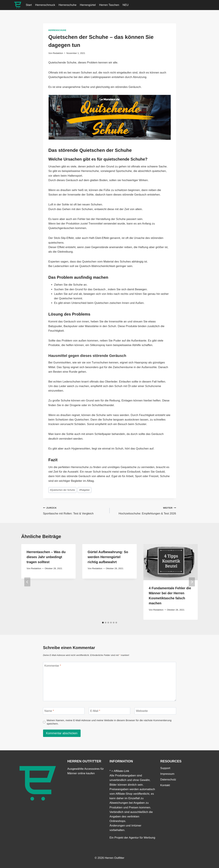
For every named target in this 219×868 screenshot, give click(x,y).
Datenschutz (168, 780)
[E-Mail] (110, 711)
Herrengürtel (88, 5)
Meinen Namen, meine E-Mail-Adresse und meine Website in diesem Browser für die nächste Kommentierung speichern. (109, 722)
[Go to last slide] (27, 582)
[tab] (103, 623)
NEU (126, 5)
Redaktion (58, 53)
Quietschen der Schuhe (62, 490)
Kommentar (53, 666)
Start (29, 5)
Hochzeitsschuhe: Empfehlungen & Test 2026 (144, 510)
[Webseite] (155, 711)
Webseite (142, 711)
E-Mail (95, 711)
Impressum (167, 774)
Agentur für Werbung (142, 838)
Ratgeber (84, 490)
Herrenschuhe (67, 5)
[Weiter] (192, 582)
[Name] (64, 711)
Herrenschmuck (45, 5)
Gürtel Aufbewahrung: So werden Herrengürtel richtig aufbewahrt (108, 557)
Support (165, 768)
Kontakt (165, 785)
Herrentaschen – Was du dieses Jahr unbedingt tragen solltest (46, 557)
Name (49, 711)
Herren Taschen (109, 5)
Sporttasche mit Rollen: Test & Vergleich (75, 510)
